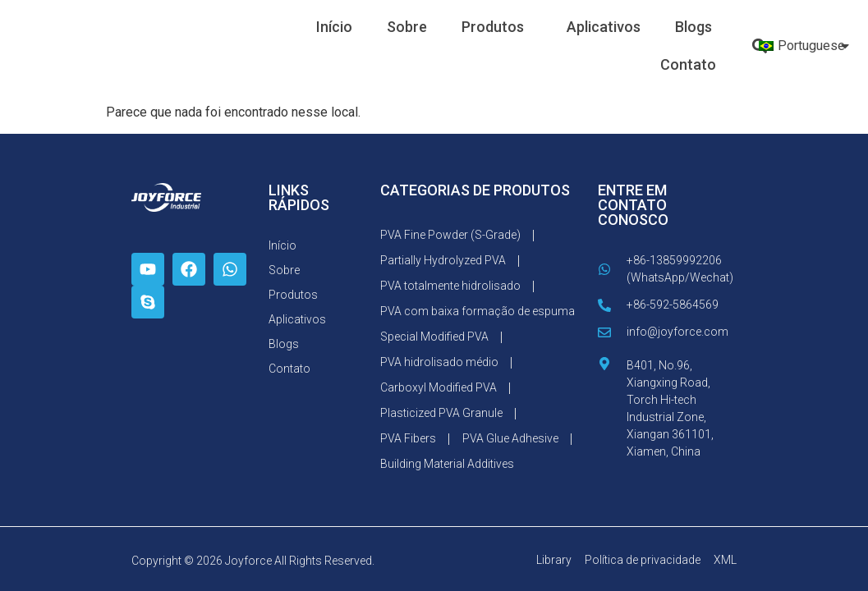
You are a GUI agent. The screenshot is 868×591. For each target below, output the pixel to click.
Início (334, 27)
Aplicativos (604, 27)
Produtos (497, 27)
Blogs (693, 27)
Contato (688, 64)
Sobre (407, 27)
